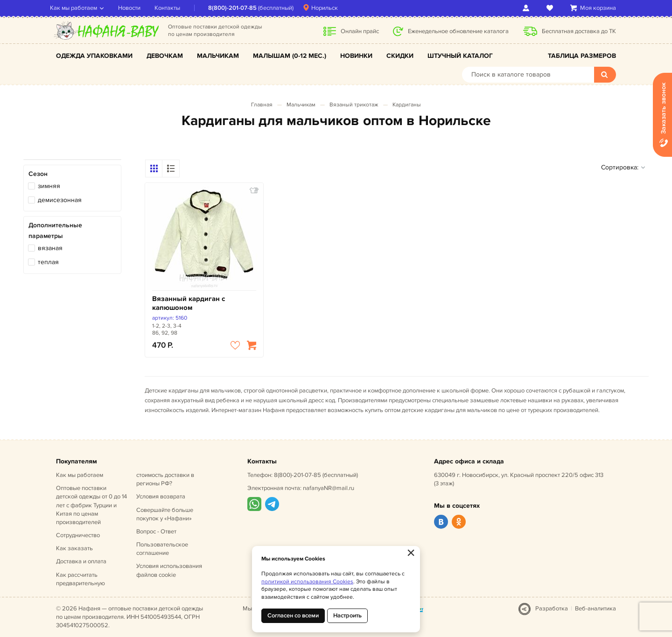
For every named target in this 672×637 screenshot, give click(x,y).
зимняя (49, 186)
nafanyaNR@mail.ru (329, 488)
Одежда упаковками (94, 56)
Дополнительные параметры (55, 230)
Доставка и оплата (81, 561)
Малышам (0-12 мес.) (290, 56)
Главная (262, 105)
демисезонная (60, 200)
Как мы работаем (80, 8)
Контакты (173, 8)
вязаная (50, 248)
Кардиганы (407, 105)
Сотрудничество (78, 535)
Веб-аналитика (595, 609)
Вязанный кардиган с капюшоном (189, 304)
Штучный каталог (460, 56)
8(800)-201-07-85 (238, 8)
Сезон (38, 174)
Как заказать (74, 548)
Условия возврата (161, 497)
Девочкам (165, 56)
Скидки (400, 56)
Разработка (552, 609)
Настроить (347, 616)
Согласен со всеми (293, 616)
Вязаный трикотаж (354, 105)
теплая (48, 262)
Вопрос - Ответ (156, 532)
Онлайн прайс (360, 31)
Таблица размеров (582, 56)
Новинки (356, 56)
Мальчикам (218, 56)
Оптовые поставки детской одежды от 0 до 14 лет (91, 505)
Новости (135, 8)
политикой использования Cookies (307, 582)
